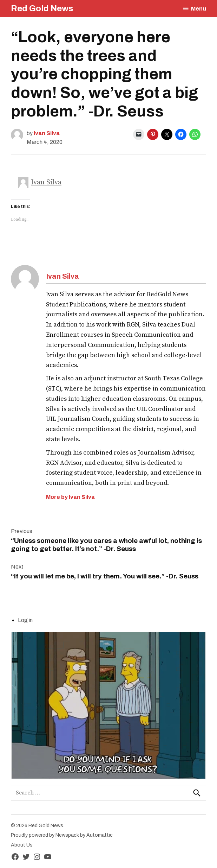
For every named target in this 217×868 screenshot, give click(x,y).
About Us (22, 845)
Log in (25, 620)
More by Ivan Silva (70, 497)
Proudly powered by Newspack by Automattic (62, 835)
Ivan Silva (47, 133)
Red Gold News (42, 8)
